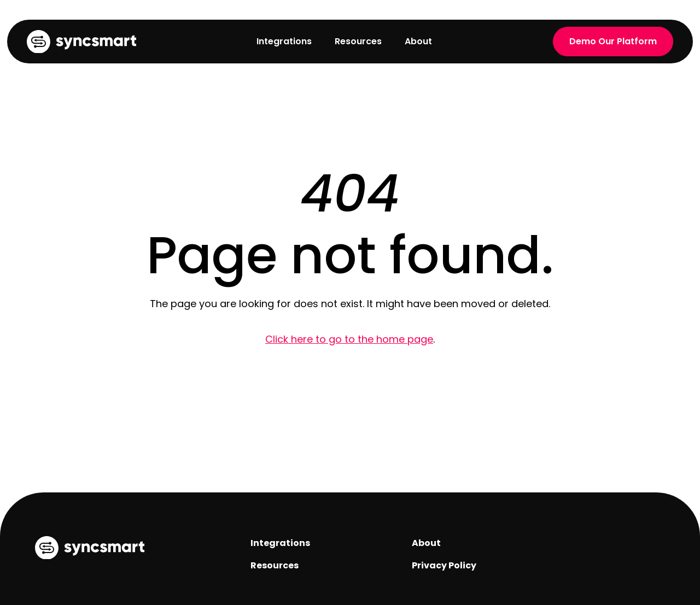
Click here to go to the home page (349, 339)
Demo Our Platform (613, 41)
